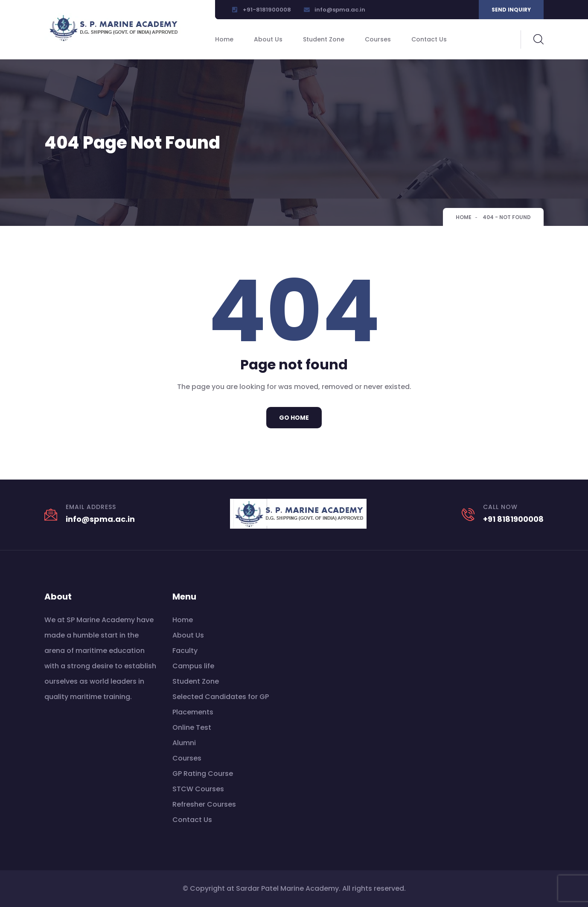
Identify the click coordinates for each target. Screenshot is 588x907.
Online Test (192, 727)
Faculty (185, 651)
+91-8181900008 (267, 10)
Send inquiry (511, 10)
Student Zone (324, 39)
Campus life (193, 666)
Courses (378, 39)
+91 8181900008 (513, 519)
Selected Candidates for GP (221, 697)
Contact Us (429, 39)
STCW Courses (198, 789)
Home (224, 39)
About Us (268, 39)
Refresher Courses (204, 804)
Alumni (184, 743)
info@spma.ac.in (340, 10)
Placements (193, 712)
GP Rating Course (203, 774)
